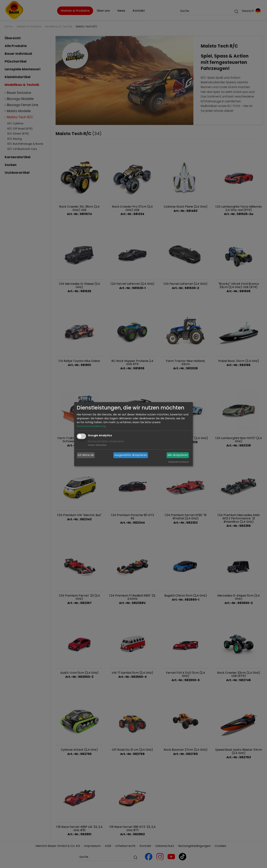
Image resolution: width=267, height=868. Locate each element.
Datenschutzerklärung (91, 426)
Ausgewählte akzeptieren (131, 455)
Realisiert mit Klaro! (179, 462)
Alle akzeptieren (178, 455)
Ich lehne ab (86, 455)
